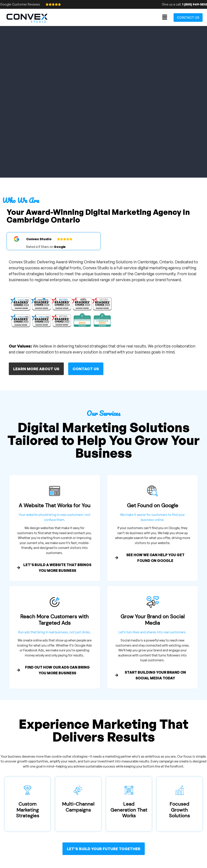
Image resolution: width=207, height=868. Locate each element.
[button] (165, 17)
